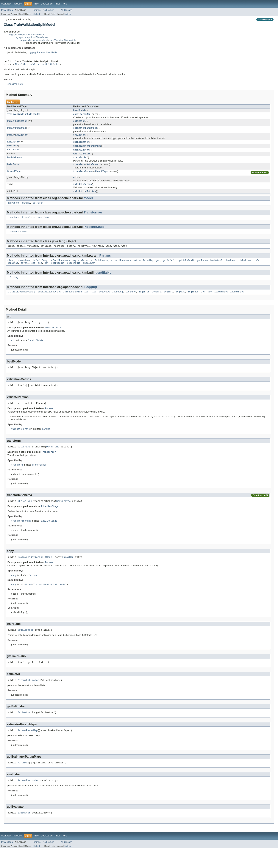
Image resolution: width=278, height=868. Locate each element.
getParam (202, 267)
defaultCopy (40, 267)
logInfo (157, 300)
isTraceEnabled (72, 300)
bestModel (79, 112)
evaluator (79, 138)
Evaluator (21, 138)
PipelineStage (94, 233)
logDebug (104, 300)
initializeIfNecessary (21, 300)
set (33, 270)
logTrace (193, 300)
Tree (36, 4)
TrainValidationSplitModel (62, 40)
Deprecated (47, 4)
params (25, 270)
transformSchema (83, 176)
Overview (6, 4)
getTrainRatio (82, 157)
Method (36, 14)
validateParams (83, 189)
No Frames (48, 10)
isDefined (246, 267)
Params (41, 52)
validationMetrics (85, 196)
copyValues (23, 267)
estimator (79, 123)
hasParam (232, 267)
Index (58, 4)
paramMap (13, 270)
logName (181, 300)
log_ (87, 300)
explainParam (80, 267)
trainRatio (80, 161)
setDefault (58, 270)
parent (26, 208)
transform (79, 169)
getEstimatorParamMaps (87, 149)
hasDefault (217, 267)
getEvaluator (81, 153)
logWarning (221, 300)
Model (19, 65)
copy (76, 116)
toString (13, 285)
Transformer (93, 218)
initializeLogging (49, 300)
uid (75, 182)
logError (131, 300)
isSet (257, 267)
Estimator (21, 123)
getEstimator (81, 145)
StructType (14, 176)
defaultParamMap (60, 267)
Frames (37, 10)
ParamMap (85, 116)
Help (65, 4)
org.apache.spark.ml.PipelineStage (27, 35)
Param (11, 123)
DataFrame (13, 169)
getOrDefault (186, 267)
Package (17, 4)
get (158, 267)
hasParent (13, 208)
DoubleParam (15, 161)
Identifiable (52, 52)
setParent (39, 208)
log (94, 300)
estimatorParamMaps (85, 130)
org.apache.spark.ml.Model (34, 40)
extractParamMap (121, 267)
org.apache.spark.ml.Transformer (32, 37)
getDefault (169, 267)
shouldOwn (89, 270)
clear (11, 267)
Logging (32, 52)
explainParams (100, 267)
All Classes (66, 10)
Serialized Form (15, 85)
